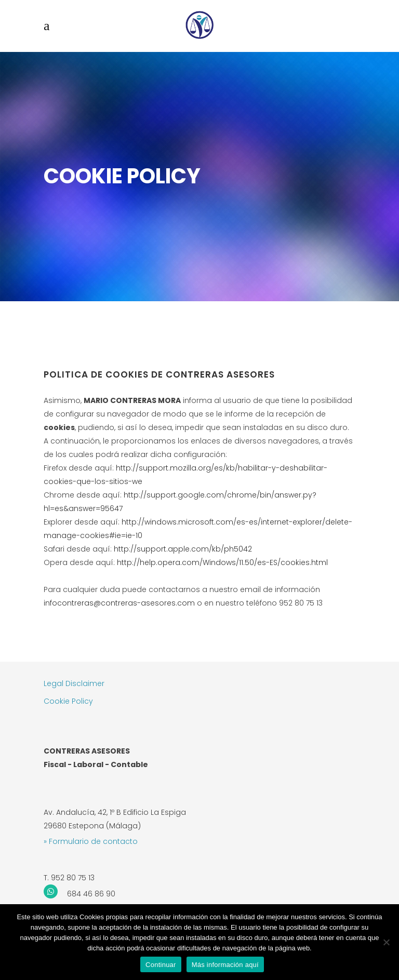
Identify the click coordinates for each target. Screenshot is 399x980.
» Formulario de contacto (91, 841)
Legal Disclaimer (74, 683)
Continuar (161, 965)
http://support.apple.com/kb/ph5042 (183, 549)
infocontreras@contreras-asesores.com (120, 603)
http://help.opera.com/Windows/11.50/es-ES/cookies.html (222, 562)
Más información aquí (225, 965)
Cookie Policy (68, 701)
